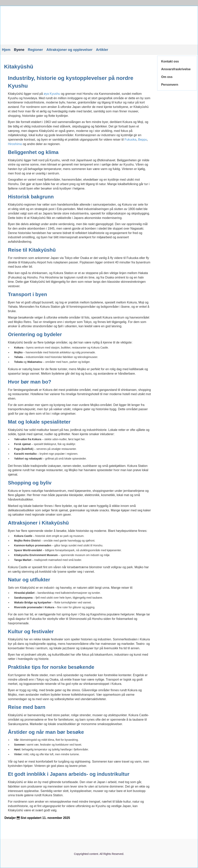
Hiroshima (15, 144)
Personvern (170, 85)
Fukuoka (130, 140)
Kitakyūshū (19, 67)
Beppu (143, 140)
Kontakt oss (170, 61)
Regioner (35, 50)
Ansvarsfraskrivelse (176, 69)
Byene (19, 50)
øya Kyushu (52, 94)
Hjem (6, 50)
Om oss (167, 77)
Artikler (102, 50)
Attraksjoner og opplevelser (69, 50)
